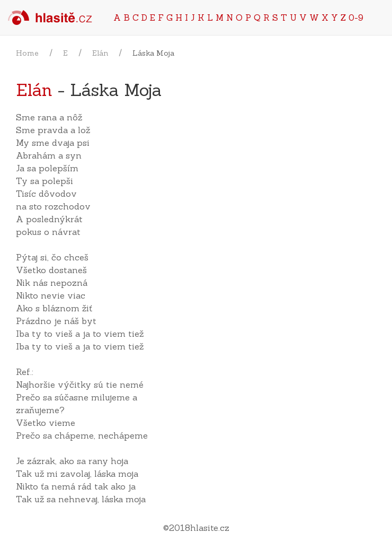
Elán (100, 53)
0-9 (356, 18)
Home (27, 53)
